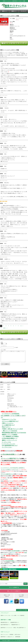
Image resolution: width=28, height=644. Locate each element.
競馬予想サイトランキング (7, 630)
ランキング (23, 11)
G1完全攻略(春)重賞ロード (10, 457)
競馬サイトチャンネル (6, 618)
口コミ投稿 (14, 618)
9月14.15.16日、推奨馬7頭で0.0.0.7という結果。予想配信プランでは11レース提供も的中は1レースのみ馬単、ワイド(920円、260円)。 (14, 147)
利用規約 (11, 637)
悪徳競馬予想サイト (15, 625)
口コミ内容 (3, 350)
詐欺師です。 (4, 169)
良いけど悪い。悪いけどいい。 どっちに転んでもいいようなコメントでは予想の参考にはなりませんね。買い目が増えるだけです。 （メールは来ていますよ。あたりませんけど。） (14, 123)
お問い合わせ (17, 637)
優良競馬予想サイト (5, 625)
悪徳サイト (14, 11)
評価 (2, 342)
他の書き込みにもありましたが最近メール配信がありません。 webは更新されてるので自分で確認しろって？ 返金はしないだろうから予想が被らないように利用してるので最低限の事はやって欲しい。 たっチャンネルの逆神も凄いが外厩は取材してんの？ (14, 192)
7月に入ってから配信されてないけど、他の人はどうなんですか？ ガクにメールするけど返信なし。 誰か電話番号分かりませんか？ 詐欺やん (14, 289)
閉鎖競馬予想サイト (16, 627)
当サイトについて (5, 637)
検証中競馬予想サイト (6, 627)
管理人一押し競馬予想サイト (20, 630)
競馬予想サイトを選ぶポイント (8, 639)
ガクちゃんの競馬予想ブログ (10, 461)
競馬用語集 (18, 639)
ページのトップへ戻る (22, 612)
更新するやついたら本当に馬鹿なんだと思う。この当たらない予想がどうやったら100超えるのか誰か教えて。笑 (14, 101)
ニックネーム (4, 346)
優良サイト (5, 11)
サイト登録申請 (21, 618)
